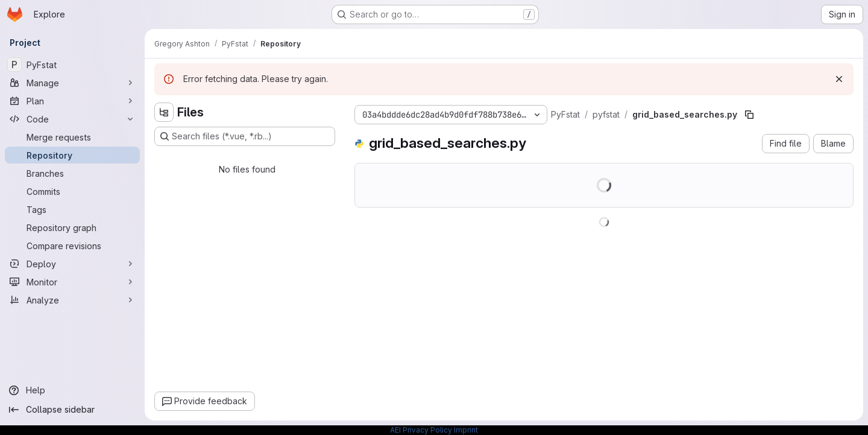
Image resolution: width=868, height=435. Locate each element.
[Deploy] (72, 264)
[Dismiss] (839, 79)
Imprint (466, 430)
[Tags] (72, 209)
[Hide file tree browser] (164, 112)
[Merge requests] (72, 137)
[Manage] (72, 83)
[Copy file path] (749, 115)
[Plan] (72, 101)
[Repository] (72, 155)
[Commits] (72, 191)
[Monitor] (72, 282)
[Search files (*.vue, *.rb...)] (245, 136)
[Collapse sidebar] (72, 410)
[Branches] (72, 173)
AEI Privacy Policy (421, 430)
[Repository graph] (72, 227)
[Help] (72, 390)
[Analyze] (72, 300)
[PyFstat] (72, 65)
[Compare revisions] (72, 246)
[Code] (72, 119)
